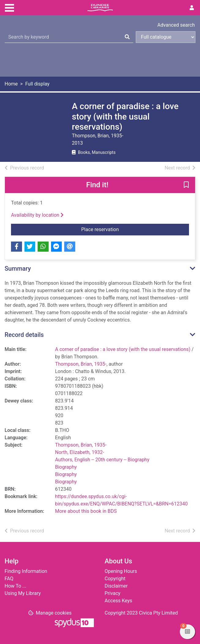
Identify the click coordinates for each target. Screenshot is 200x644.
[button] (186, 185)
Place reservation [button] (135, 229)
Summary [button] (18, 269)
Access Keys (118, 601)
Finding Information (26, 571)
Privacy (113, 593)
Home (11, 84)
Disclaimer (116, 586)
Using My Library (23, 593)
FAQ (9, 579)
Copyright (115, 579)
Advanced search (176, 25)
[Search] (127, 37)
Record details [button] (24, 335)
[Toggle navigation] (9, 7)
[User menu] (192, 8)
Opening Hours (121, 571)
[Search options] (166, 37)
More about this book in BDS (86, 511)
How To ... (15, 586)
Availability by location (37, 215)
